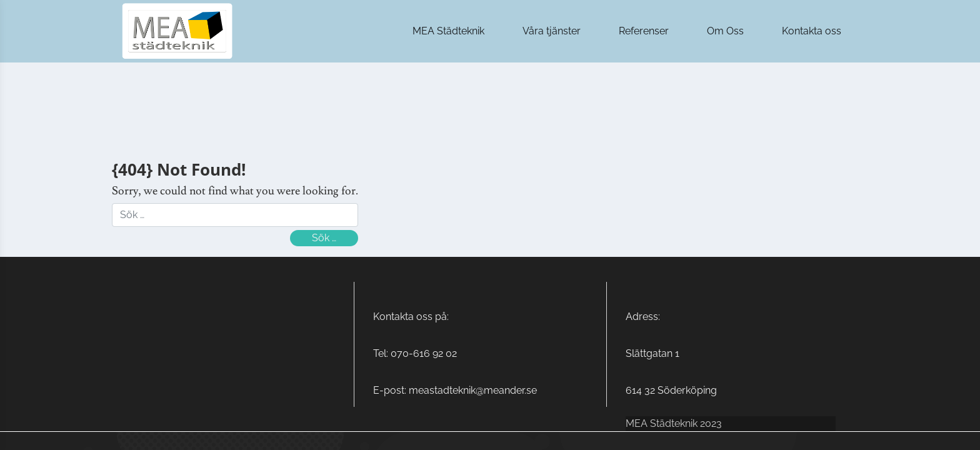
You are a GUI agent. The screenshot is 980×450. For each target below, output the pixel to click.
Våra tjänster (552, 31)
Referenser (644, 31)
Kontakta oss (812, 31)
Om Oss (725, 31)
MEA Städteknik (448, 31)
